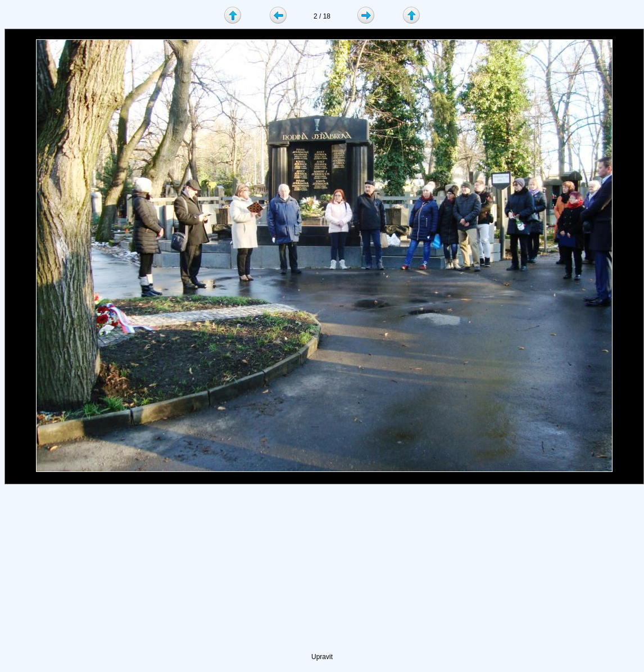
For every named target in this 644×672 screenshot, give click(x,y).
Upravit (322, 657)
